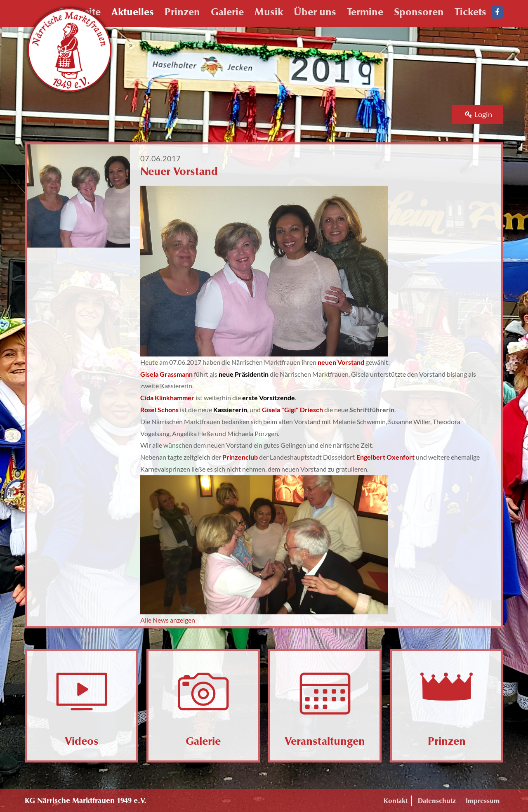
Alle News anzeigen (168, 620)
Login (478, 114)
